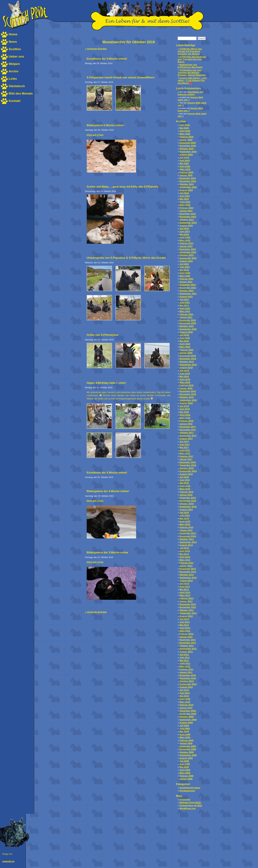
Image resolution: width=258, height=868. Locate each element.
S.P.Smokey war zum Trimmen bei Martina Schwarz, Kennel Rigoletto (192, 73)
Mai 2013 (184, 589)
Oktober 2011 (187, 646)
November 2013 (188, 572)
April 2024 (185, 202)
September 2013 (188, 578)
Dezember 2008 (188, 746)
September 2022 (188, 258)
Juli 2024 (184, 193)
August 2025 (186, 155)
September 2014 (188, 542)
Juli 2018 (184, 406)
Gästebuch (17, 86)
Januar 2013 (186, 601)
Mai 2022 (184, 270)
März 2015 (185, 524)
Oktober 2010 (187, 681)
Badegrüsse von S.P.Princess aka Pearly (190, 66)
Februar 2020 (187, 350)
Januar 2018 (186, 424)
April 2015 (185, 521)
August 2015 (186, 510)
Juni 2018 (185, 409)
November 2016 (188, 465)
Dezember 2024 (188, 178)
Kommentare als (191, 805)
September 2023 (188, 223)
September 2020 (188, 329)
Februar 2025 (187, 172)
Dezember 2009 (188, 711)
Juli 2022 (184, 264)
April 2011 (185, 663)
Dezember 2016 (188, 462)
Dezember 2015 (188, 498)
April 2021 (185, 308)
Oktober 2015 (187, 504)
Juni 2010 (185, 693)
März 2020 (185, 347)
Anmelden (185, 800)
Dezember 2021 (188, 285)
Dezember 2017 (188, 427)
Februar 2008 (187, 776)
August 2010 (186, 687)
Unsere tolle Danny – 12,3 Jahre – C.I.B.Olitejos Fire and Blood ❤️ (192, 81)
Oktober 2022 (187, 255)
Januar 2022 (186, 282)
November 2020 (188, 323)
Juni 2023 (185, 232)
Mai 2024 (184, 199)
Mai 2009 (184, 731)
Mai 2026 (184, 128)
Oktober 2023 (187, 220)
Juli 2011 (184, 655)
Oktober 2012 (187, 610)
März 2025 (185, 169)
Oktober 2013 (187, 575)
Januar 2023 (186, 246)
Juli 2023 (184, 229)
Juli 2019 (184, 371)
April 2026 (185, 131)
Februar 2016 (187, 492)
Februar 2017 (187, 456)
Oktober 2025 (187, 149)
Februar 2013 (187, 598)
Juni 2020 (185, 338)
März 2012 (185, 631)
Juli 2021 (184, 300)
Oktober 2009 (187, 717)
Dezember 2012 (188, 604)
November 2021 (188, 288)
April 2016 (185, 486)
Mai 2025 (184, 163)
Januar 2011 (186, 672)
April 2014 (185, 557)
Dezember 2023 (188, 214)
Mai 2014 (184, 554)
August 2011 (186, 652)
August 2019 (186, 368)
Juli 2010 (184, 690)
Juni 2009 (185, 729)
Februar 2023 (187, 243)
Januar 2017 (186, 459)
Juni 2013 (185, 587)
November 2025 (188, 146)
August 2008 (186, 758)
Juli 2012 (184, 619)
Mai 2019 (184, 376)
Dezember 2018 (188, 391)
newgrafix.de (8, 861)
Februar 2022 (187, 279)
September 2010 (188, 684)
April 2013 (185, 592)
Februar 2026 (187, 137)
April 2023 (185, 237)
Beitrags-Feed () (190, 803)
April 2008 (185, 770)
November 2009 (188, 714)
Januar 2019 (186, 388)
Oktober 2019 (187, 362)
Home (13, 34)
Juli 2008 (184, 761)
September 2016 (188, 471)
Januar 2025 (186, 175)
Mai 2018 (184, 412)
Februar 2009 (187, 740)
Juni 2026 (185, 125)
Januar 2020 (186, 353)
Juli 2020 (184, 335)
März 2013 (185, 595)
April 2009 (185, 734)
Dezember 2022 (188, 249)
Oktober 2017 (187, 433)
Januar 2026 (186, 140)
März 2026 (185, 134)
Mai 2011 (184, 660)
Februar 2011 (187, 669)
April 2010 (185, 699)
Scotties (15, 49)
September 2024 (188, 187)
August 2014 (186, 545)
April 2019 (185, 379)
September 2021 (188, 294)
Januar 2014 (186, 566)
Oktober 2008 (187, 752)
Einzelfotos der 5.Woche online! (191, 93)
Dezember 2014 (188, 533)
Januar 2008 (186, 779)
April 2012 (185, 628)
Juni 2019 (185, 374)
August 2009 (186, 723)
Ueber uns (16, 56)
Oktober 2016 (187, 468)
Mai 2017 (184, 447)
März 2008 (185, 773)
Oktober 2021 (187, 291)
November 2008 (188, 749)
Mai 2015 (184, 518)
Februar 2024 (187, 208)
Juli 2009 (184, 726)
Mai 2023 (184, 234)
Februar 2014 (187, 563)
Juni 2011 (185, 658)
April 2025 (185, 166)
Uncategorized (187, 791)
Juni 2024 (185, 196)
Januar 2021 (186, 317)
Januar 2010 (186, 708)
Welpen (14, 64)
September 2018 (188, 400)
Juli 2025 (184, 158)
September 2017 (188, 436)
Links (13, 79)
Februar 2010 (187, 705)
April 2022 (185, 273)
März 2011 (185, 666)
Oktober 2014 (187, 539)
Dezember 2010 (188, 675)
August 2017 (186, 439)
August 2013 (186, 581)
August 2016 (186, 474)
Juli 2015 (184, 513)
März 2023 (185, 240)
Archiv (14, 71)
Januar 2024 (186, 211)
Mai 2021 (184, 305)
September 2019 (188, 365)
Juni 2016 (185, 480)
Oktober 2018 (187, 397)
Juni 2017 (185, 445)
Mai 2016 (184, 483)
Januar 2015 (186, 530)
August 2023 (186, 226)
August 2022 (186, 261)
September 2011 (188, 649)
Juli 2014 (184, 548)
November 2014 (188, 536)
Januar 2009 (186, 743)
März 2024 (185, 205)
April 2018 (185, 415)
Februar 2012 (187, 634)
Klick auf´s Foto (95, 135)
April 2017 (185, 450)
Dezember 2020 (188, 320)
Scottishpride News (190, 788)
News (13, 42)
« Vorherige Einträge (96, 49)
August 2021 (186, 297)
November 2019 (188, 359)
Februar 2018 (187, 421)
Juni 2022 (185, 267)
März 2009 (185, 737)
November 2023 (188, 217)
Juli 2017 (184, 442)
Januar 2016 (186, 495)
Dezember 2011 (188, 640)
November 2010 (188, 678)
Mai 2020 (184, 341)
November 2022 (188, 252)
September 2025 (188, 152)
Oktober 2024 (187, 184)
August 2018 (186, 403)
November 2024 (188, 181)
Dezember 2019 (188, 356)
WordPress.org (187, 808)
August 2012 (186, 616)
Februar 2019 (187, 385)
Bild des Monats (21, 93)
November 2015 (188, 501)
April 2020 (185, 344)
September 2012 (188, 613)
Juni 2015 (185, 516)
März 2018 (185, 418)
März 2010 (185, 702)
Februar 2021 (187, 314)
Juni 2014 (185, 551)
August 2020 (186, 332)
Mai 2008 (184, 767)
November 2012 (188, 607)
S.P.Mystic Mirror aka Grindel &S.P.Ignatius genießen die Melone (190, 51)
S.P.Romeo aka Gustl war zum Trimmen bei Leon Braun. (192, 59)
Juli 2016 (184, 477)
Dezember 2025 (188, 143)
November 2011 (188, 643)
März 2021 (185, 311)
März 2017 (185, 453)
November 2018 (188, 394)
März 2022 (185, 276)
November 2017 (188, 430)
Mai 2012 (184, 625)
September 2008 (188, 755)
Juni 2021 (185, 303)
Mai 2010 (184, 696)
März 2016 (185, 489)
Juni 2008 (185, 764)
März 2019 (185, 382)
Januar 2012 (186, 637)
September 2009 (188, 720)
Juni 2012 (185, 622)
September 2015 (188, 507)
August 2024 (186, 190)
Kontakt (15, 101)
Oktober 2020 (187, 326)
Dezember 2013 (188, 569)
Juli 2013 (184, 584)
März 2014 (185, 560)
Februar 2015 (187, 527)
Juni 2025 (185, 161)
